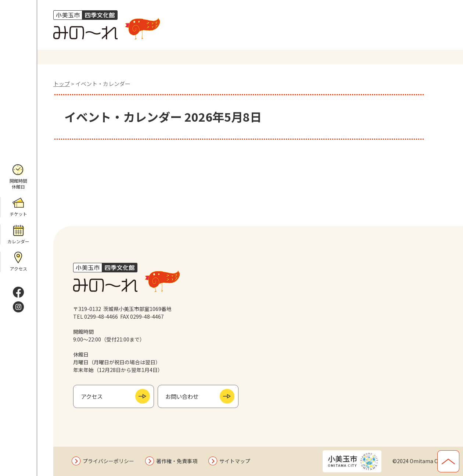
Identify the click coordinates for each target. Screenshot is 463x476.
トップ (62, 84)
